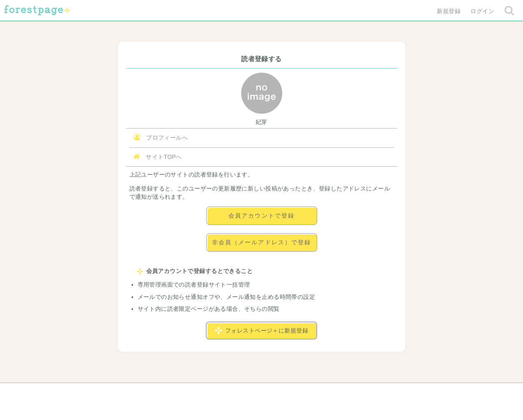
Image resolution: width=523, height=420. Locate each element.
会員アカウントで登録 (261, 216)
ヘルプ (157, 392)
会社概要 (293, 392)
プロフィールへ (161, 137)
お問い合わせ (202, 392)
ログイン (482, 11)
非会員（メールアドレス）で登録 (262, 242)
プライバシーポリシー (350, 392)
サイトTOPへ (158, 157)
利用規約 (250, 392)
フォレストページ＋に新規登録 (261, 330)
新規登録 (449, 11)
